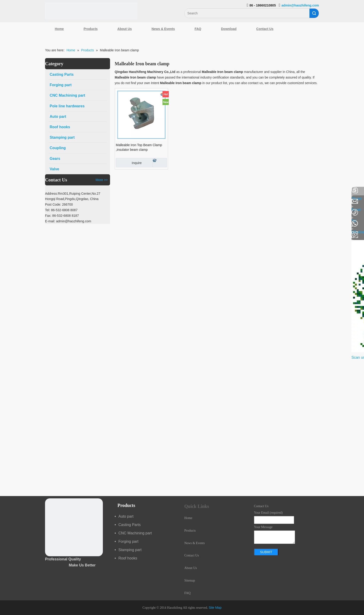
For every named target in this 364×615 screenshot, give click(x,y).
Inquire (129, 163)
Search (314, 13)
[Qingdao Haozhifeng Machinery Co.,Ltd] (91, 11)
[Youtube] (6, 227)
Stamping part (130, 550)
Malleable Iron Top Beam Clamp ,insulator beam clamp (139, 147)
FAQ (198, 29)
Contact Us (265, 29)
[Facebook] (6, 190)
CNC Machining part (135, 533)
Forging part (128, 541)
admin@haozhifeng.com (300, 5)
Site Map (215, 608)
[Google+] (6, 215)
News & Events (163, 29)
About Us (125, 29)
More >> (102, 180)
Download (229, 29)
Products (91, 29)
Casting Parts (130, 525)
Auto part (126, 516)
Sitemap (190, 580)
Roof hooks (128, 558)
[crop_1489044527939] (74, 527)
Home (59, 29)
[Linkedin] (6, 203)
